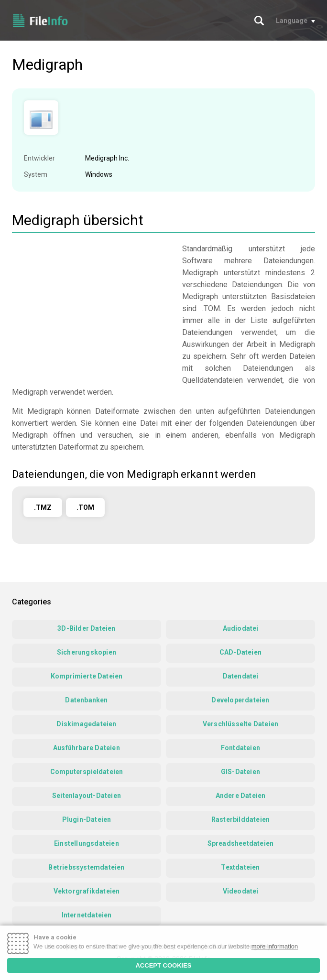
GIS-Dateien (240, 772)
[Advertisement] (92, 310)
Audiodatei (241, 628)
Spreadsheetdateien (241, 843)
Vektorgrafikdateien (87, 891)
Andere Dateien (241, 796)
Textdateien (240, 867)
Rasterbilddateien (240, 819)
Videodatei (241, 891)
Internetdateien (87, 915)
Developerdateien (240, 700)
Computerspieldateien (87, 772)
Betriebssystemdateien (86, 867)
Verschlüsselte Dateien (240, 724)
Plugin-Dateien (87, 819)
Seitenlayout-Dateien (87, 796)
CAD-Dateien (240, 652)
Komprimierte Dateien (87, 676)
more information (275, 946)
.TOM (85, 507)
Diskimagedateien (86, 724)
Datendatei (241, 676)
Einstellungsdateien (87, 843)
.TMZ (43, 507)
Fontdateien (240, 748)
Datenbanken (86, 700)
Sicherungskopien (87, 652)
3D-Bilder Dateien (86, 628)
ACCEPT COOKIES (163, 965)
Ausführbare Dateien (87, 748)
